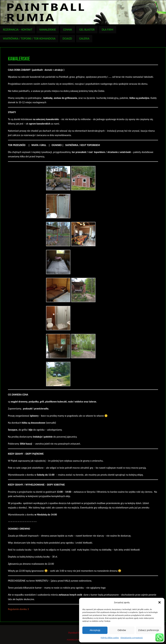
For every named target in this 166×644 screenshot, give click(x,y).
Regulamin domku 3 (18, 609)
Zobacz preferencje (148, 630)
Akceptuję (95, 630)
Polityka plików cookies (110, 638)
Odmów (122, 630)
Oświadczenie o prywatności (132, 638)
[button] (160, 602)
